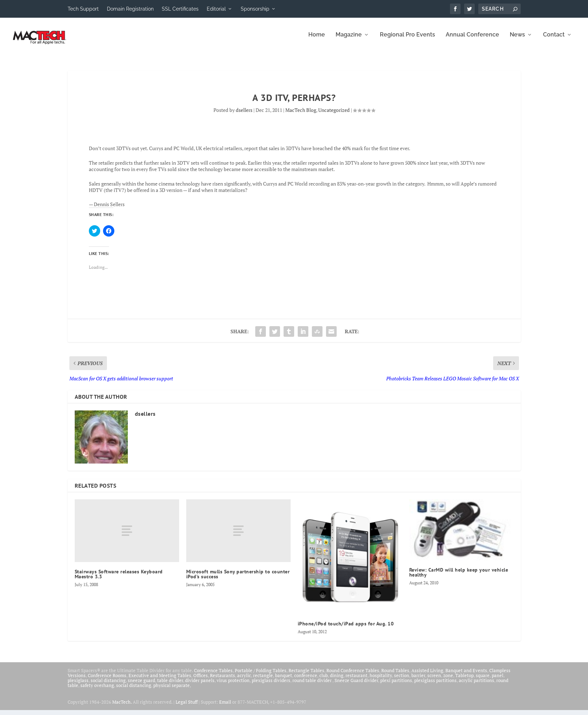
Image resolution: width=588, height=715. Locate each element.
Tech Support (83, 9)
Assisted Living (427, 675)
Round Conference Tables (353, 675)
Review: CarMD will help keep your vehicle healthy (459, 577)
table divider (170, 685)
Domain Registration (130, 9)
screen (434, 680)
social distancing (108, 685)
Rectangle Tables (306, 675)
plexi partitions (396, 685)
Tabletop (464, 680)
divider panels (200, 685)
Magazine (349, 40)
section (402, 680)
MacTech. (122, 707)
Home (317, 40)
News (517, 40)
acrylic (244, 680)
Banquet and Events (466, 675)
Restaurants (222, 680)
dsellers (244, 115)
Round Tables (395, 675)
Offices (201, 680)
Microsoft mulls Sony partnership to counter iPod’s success (238, 579)
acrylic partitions (476, 685)
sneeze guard (141, 685)
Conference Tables (213, 675)
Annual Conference (472, 40)
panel (498, 680)
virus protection (233, 685)
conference (306, 680)
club (324, 680)
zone (448, 680)
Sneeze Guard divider (356, 685)
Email (225, 707)
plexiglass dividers (271, 685)
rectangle (263, 680)
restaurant (356, 680)
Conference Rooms (107, 680)
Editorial (216, 9)
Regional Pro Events (407, 40)
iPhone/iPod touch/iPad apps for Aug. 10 (346, 629)
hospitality (381, 680)
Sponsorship (255, 9)
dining (337, 680)
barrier (418, 680)
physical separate (172, 690)
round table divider (312, 685)
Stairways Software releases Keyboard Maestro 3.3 (119, 579)
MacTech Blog (301, 115)
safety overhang (97, 690)
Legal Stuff (187, 707)
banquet (284, 680)
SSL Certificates (180, 9)
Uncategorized (334, 115)
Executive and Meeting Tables (160, 680)
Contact (554, 40)
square (483, 680)
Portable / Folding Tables (261, 675)
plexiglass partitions (435, 685)
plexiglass (78, 685)
